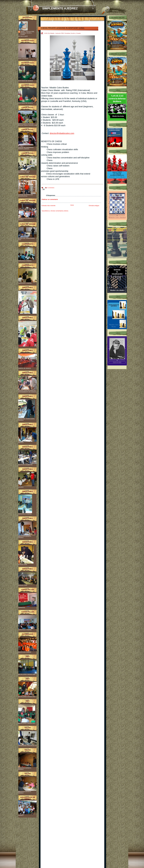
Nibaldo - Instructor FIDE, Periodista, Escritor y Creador (28, 33)
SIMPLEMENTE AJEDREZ (60, 8)
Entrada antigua (94, 206)
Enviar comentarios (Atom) (60, 211)
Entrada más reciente (48, 206)
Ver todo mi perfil (23, 36)
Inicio (72, 205)
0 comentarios (51, 188)
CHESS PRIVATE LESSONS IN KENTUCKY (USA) (63, 28)
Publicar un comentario (50, 199)
